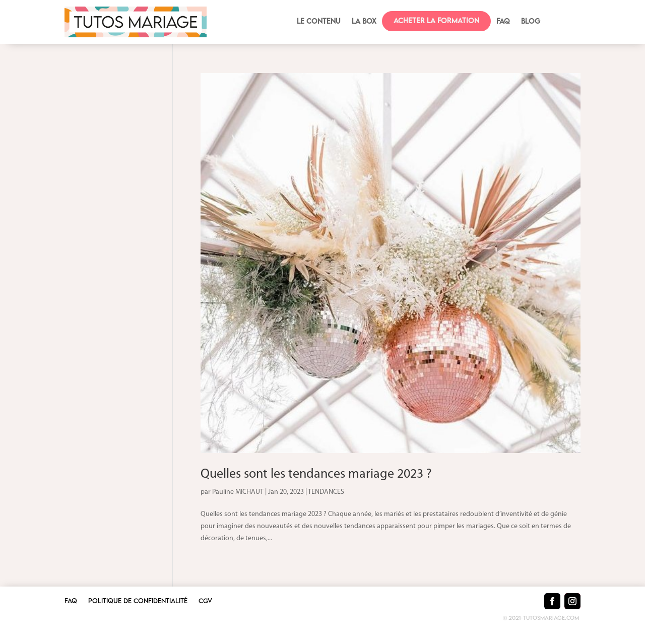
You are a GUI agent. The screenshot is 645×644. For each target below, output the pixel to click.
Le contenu (319, 21)
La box (364, 21)
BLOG (531, 21)
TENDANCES (326, 492)
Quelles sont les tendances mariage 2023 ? (316, 474)
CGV (205, 601)
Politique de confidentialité (138, 601)
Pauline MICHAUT (238, 492)
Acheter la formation (436, 20)
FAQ (503, 21)
